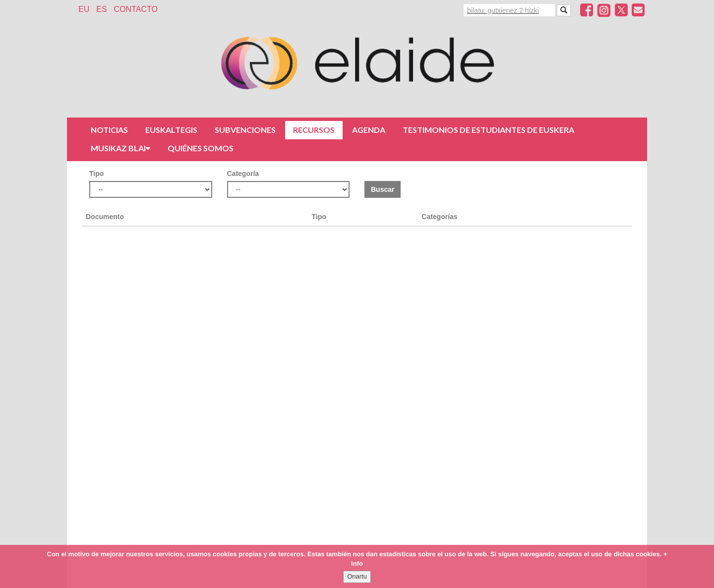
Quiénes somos (201, 148)
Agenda (369, 130)
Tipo (96, 174)
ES (101, 9)
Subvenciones (245, 130)
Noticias (109, 130)
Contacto (136, 9)
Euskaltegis (171, 130)
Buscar (383, 189)
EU (84, 9)
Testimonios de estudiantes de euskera (488, 130)
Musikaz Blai (120, 148)
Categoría (243, 174)
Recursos (314, 130)
